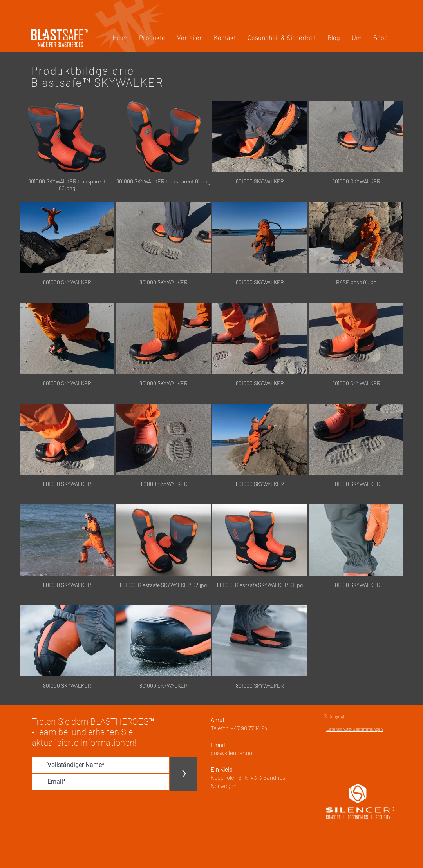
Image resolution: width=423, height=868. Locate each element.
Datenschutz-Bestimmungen (354, 729)
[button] (152, 39)
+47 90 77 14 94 (249, 728)
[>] (184, 774)
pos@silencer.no (231, 753)
